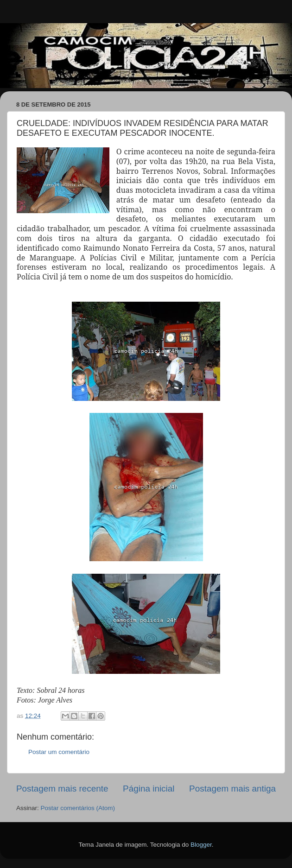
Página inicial (149, 789)
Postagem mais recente (62, 789)
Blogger (201, 845)
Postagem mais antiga (232, 789)
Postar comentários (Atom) (78, 808)
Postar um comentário (59, 752)
